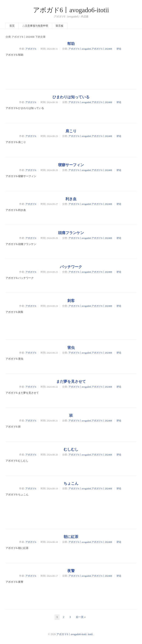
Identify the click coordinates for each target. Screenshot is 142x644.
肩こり (71, 131)
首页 (12, 26)
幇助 (71, 44)
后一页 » (81, 617)
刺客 (71, 301)
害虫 (71, 348)
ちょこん (71, 483)
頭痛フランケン (71, 233)
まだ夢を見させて (71, 381)
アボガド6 (31, 49)
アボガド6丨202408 (102, 49)
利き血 (71, 199)
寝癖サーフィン (71, 165)
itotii (90, 634)
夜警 (71, 571)
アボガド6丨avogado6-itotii (71, 10)
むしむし (71, 449)
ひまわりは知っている (71, 97)
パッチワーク (71, 267)
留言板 (60, 26)
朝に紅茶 (71, 537)
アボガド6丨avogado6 (80, 49)
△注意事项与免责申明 (35, 26)
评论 (119, 49)
